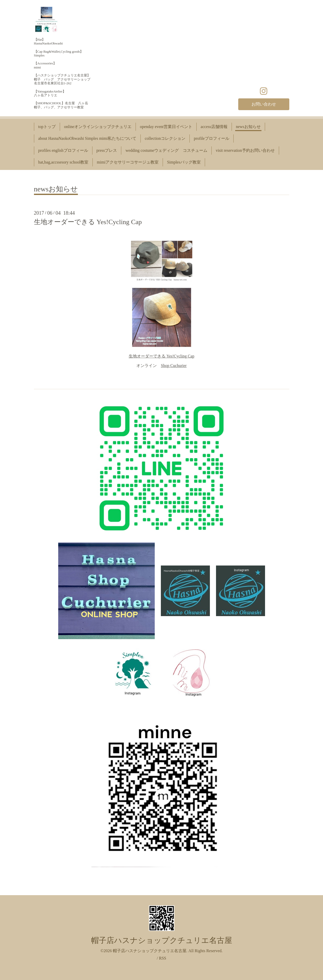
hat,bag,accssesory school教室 (63, 162)
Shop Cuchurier (174, 366)
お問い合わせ (264, 104)
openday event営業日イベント (166, 127)
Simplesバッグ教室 (184, 162)
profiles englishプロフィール (63, 150)
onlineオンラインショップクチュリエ (98, 127)
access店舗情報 (214, 127)
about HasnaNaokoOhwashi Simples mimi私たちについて (87, 138)
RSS (162, 958)
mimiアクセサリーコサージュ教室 (128, 162)
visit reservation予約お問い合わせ (245, 150)
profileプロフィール (212, 138)
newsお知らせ (248, 127)
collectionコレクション (165, 138)
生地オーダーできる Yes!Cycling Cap (88, 222)
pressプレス (107, 150)
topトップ (47, 127)
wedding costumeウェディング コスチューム (166, 150)
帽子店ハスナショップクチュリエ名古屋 (162, 940)
